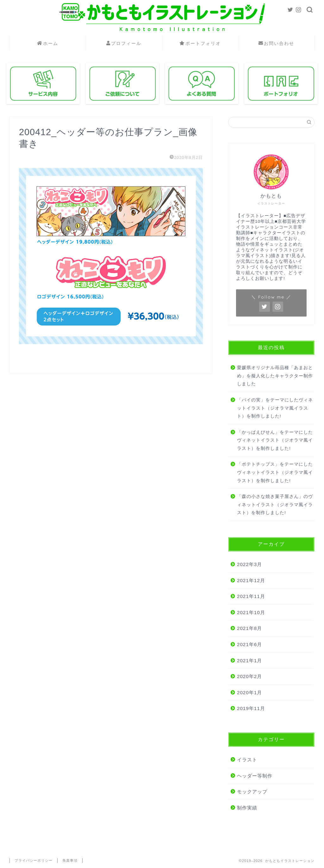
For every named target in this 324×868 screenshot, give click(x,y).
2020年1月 (249, 692)
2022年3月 (249, 564)
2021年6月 (249, 644)
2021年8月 (249, 628)
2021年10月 (251, 612)
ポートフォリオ (200, 44)
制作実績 (247, 808)
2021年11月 (251, 596)
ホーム (48, 44)
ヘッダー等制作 (255, 776)
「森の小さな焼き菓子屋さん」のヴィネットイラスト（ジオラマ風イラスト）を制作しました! (275, 505)
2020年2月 (249, 676)
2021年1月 (249, 660)
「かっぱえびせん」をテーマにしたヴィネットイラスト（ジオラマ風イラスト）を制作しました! (275, 440)
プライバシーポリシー (34, 860)
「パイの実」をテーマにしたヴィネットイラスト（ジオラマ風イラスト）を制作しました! (275, 408)
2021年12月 (251, 580)
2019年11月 (251, 708)
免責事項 (70, 860)
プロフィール (124, 44)
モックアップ (252, 792)
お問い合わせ (276, 44)
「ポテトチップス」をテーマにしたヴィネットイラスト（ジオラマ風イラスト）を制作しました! (275, 472)
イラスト (247, 760)
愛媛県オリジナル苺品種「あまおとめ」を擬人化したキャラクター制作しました (275, 376)
